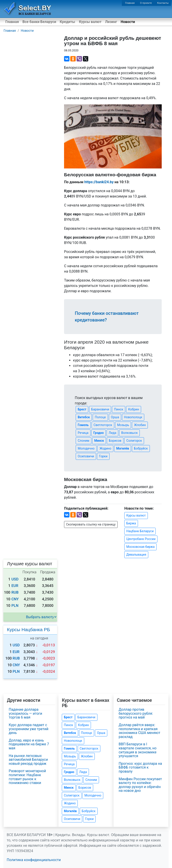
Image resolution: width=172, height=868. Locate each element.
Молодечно (86, 448)
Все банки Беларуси (39, 22)
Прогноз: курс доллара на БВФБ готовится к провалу (140, 767)
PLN (15, 606)
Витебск (84, 417)
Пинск (119, 409)
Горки (103, 456)
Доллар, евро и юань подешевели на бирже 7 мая (29, 744)
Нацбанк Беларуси (140, 531)
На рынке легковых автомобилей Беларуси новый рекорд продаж (28, 760)
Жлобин (140, 425)
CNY (15, 599)
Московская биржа (140, 547)
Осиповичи (86, 456)
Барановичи (100, 409)
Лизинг (111, 22)
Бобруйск (141, 448)
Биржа (131, 523)
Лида (112, 433)
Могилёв (123, 448)
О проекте (146, 3)
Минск (99, 441)
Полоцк (100, 417)
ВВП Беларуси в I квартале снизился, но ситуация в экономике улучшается (138, 750)
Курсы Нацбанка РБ (28, 629)
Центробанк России (141, 539)
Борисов (115, 441)
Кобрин (133, 409)
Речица (83, 433)
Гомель (83, 425)
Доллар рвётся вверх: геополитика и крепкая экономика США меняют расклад (140, 731)
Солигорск (134, 441)
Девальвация (136, 555)
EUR (15, 586)
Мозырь (123, 425)
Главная (130, 3)
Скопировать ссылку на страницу (91, 524)
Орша (115, 417)
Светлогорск (103, 425)
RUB (15, 592)
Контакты (163, 3)
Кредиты (67, 22)
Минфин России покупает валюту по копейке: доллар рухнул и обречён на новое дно (140, 785)
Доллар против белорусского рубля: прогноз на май (136, 713)
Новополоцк (133, 417)
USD (15, 579)
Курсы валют (90, 22)
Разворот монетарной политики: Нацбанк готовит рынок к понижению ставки (27, 777)
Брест (82, 409)
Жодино (105, 448)
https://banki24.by (99, 182)
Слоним (84, 441)
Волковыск (129, 433)
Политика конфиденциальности (34, 860)
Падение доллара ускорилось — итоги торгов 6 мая (25, 713)
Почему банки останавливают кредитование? (107, 317)
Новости (128, 22)
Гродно (99, 433)
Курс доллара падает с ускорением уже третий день (29, 729)
